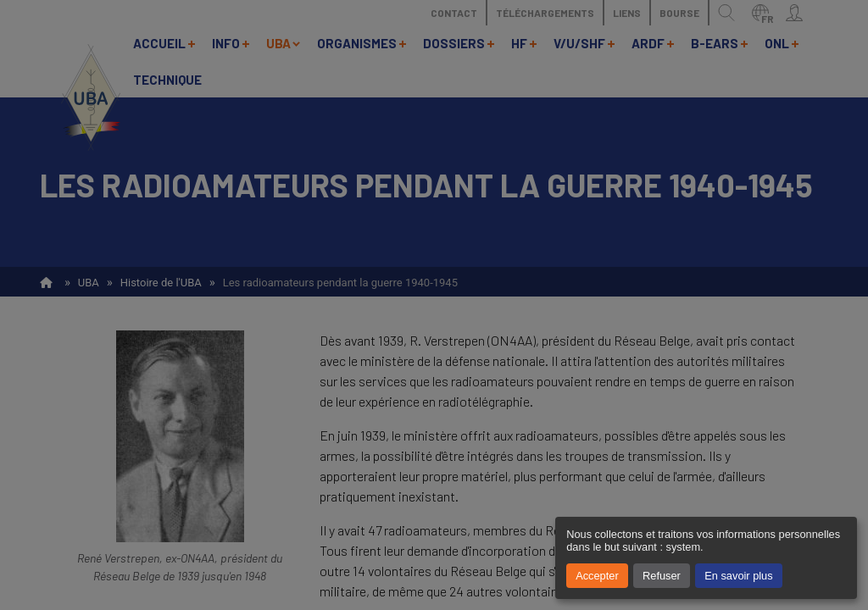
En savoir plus (738, 576)
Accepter (597, 576)
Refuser (662, 576)
